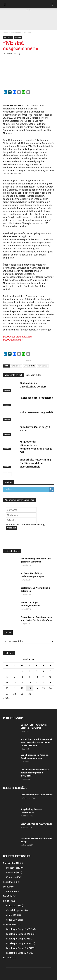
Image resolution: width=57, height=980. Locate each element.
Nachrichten (16, 33)
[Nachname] (21, 515)
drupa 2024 (15, 906)
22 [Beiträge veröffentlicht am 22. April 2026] (22, 688)
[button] (53, 4)
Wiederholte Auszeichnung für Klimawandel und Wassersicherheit (35, 463)
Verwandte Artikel (13, 375)
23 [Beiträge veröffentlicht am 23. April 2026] (30, 688)
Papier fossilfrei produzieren (36, 398)
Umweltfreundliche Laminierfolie (37, 795)
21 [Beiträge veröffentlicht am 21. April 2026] (15, 688)
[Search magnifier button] (51, 489)
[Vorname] (21, 510)
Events (9, 887)
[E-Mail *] (21, 520)
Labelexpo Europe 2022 (20, 939)
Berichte (13, 891)
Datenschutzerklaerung (32, 524)
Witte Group (16, 366)
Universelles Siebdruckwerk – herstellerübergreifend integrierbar (35, 773)
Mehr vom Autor (33, 375)
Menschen (14, 877)
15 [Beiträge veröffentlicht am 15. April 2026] (22, 683)
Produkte (14, 873)
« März (6, 698)
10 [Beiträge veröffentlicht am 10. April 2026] (37, 677)
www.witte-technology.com (17, 337)
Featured (10, 958)
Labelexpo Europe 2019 (21, 943)
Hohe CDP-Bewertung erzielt (36, 412)
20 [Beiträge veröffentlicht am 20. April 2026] (7, 688)
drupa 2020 (14, 915)
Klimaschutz (43, 366)
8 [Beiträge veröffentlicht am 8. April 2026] (22, 677)
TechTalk (10, 896)
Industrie (27, 33)
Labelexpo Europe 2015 (20, 953)
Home (5, 33)
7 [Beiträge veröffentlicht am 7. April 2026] (15, 677)
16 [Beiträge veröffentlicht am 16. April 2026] (30, 683)
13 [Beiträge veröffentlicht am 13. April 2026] (7, 683)
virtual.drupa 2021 (18, 910)
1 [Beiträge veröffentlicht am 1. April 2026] (22, 671)
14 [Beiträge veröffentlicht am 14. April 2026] (15, 683)
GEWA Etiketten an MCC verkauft (36, 824)
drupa (9, 901)
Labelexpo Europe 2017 (21, 948)
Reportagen (12, 882)
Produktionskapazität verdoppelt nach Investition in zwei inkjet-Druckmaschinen (37, 743)
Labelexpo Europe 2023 (21, 934)
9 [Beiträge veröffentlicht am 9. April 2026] (30, 677)
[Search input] (27, 489)
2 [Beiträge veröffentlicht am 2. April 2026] (30, 671)
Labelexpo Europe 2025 (21, 929)
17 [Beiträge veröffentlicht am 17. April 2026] (37, 683)
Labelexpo (12, 925)
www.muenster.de (13, 340)
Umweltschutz (29, 366)
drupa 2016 (15, 920)
